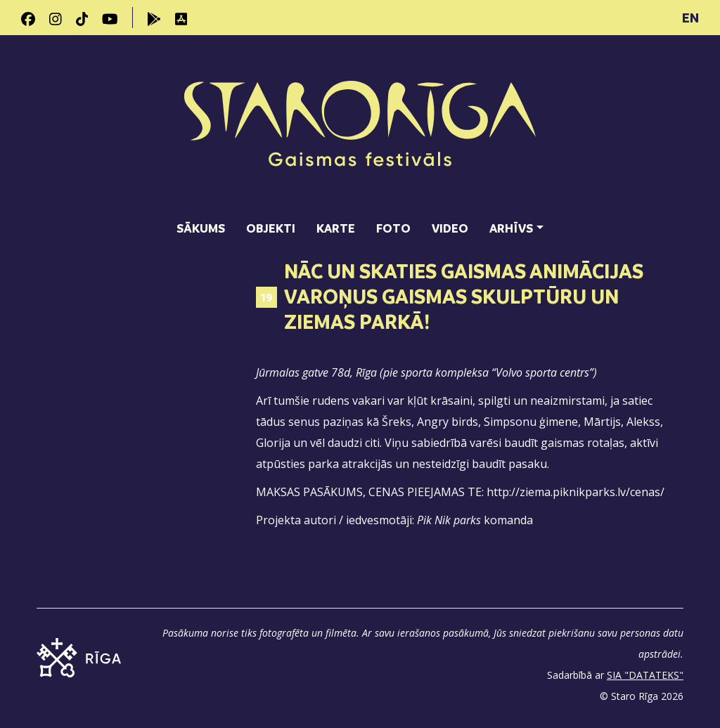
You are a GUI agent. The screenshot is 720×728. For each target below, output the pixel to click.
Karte (336, 228)
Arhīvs (511, 228)
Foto (393, 228)
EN (690, 18)
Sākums (201, 228)
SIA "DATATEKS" (645, 675)
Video (450, 228)
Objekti (271, 228)
